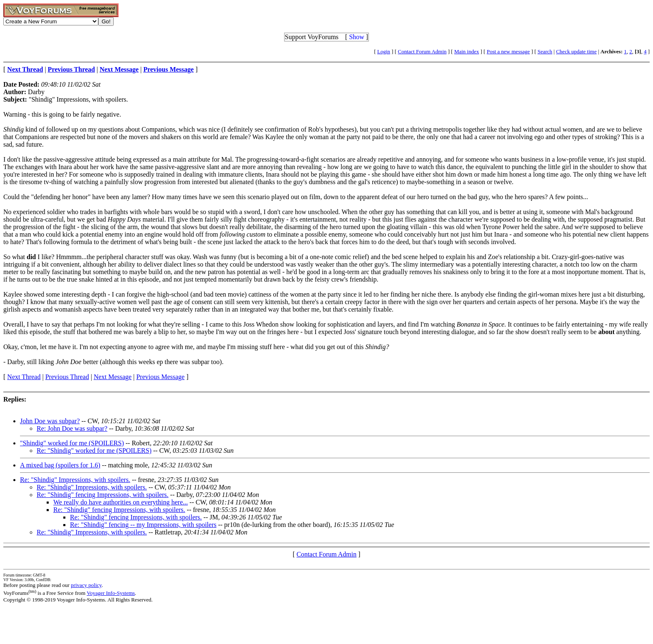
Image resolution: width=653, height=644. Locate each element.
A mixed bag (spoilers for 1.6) (60, 465)
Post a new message (508, 51)
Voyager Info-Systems (111, 593)
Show (356, 37)
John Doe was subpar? (50, 421)
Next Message (113, 377)
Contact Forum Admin (422, 51)
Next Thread (24, 377)
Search (545, 51)
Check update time (576, 51)
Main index (467, 51)
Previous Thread (67, 377)
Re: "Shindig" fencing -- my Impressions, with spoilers (143, 525)
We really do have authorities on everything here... (121, 502)
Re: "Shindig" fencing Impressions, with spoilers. (103, 495)
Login (384, 51)
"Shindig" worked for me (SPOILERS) (72, 443)
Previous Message (160, 377)
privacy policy (86, 585)
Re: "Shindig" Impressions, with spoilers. (75, 480)
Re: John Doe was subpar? (72, 428)
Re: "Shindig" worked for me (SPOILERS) (94, 451)
